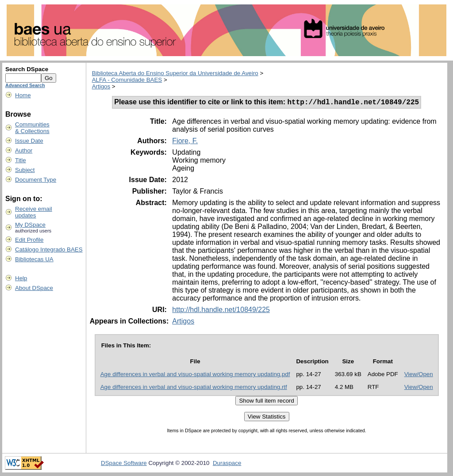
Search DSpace (27, 69)
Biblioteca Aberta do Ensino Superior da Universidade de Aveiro (175, 73)
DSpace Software (124, 464)
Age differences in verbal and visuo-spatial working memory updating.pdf (195, 375)
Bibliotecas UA (34, 259)
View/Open (419, 375)
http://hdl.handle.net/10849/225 (221, 311)
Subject (25, 170)
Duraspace (227, 464)
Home (23, 95)
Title (21, 160)
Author (24, 150)
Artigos (101, 86)
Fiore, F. (185, 142)
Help (21, 278)
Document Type (36, 180)
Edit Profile (29, 240)
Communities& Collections (32, 128)
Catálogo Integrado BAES (49, 249)
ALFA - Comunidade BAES (127, 80)
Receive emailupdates (34, 212)
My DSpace (30, 225)
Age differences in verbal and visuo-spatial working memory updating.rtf (194, 388)
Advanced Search (25, 85)
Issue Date (29, 141)
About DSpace (34, 288)
